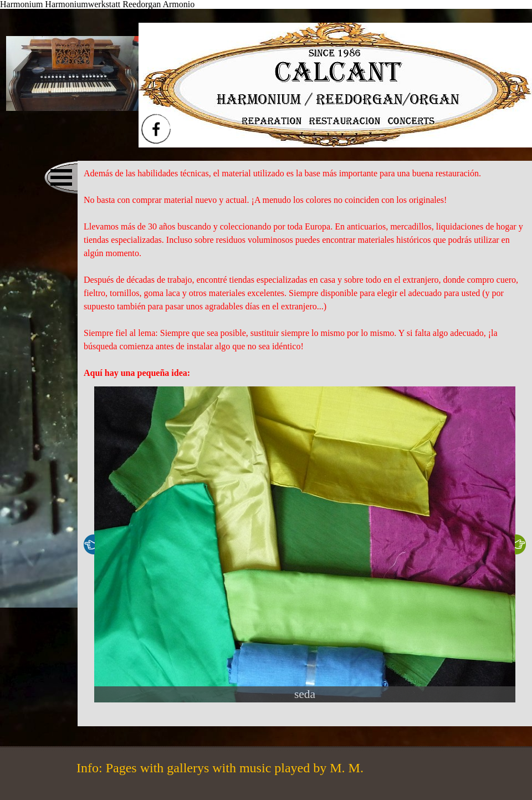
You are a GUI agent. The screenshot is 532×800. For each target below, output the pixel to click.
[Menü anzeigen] (61, 177)
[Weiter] (520, 544)
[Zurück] (89, 544)
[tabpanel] (305, 273)
